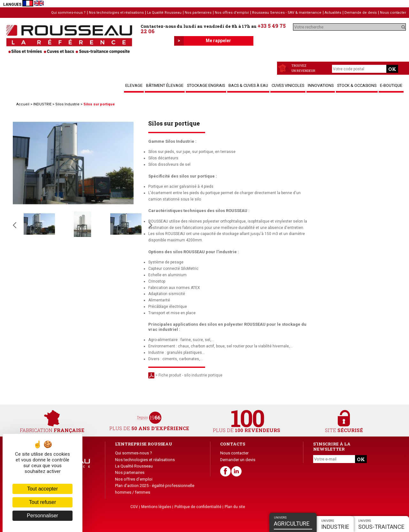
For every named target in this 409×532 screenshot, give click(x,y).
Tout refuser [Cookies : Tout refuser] (42, 502)
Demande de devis (361, 13)
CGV (134, 507)
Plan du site (235, 507)
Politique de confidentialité (198, 507)
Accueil (23, 104)
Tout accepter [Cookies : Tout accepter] (42, 489)
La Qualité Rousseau (164, 13)
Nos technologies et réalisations (116, 13)
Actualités (333, 13)
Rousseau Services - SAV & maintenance (287, 13)
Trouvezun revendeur (303, 68)
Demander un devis (238, 460)
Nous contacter (393, 13)
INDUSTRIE (42, 104)
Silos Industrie (67, 104)
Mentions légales (156, 507)
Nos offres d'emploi (232, 13)
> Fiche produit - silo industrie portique (185, 375)
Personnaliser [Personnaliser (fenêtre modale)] (42, 516)
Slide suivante (150, 225)
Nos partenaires (198, 13)
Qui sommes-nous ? (68, 13)
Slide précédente (15, 225)
